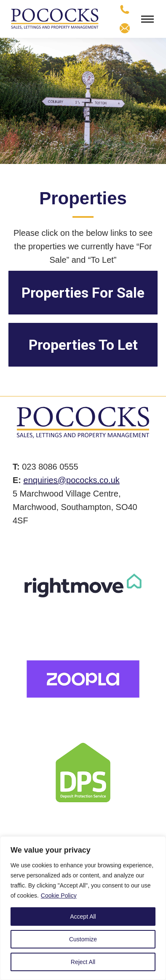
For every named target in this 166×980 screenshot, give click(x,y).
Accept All (83, 917)
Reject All (83, 962)
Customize (83, 939)
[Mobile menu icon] (147, 19)
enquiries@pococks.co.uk (72, 480)
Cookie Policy (59, 895)
